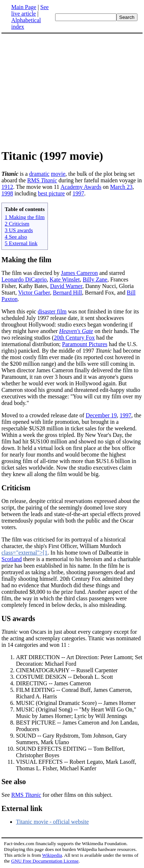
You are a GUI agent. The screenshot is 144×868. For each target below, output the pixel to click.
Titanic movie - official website (52, 822)
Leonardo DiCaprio (24, 279)
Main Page (24, 7)
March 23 (121, 187)
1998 (7, 193)
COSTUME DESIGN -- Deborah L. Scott (65, 677)
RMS (42, 180)
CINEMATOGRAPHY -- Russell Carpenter (67, 670)
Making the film (26, 260)
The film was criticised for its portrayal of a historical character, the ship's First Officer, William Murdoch (64, 543)
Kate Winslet (65, 279)
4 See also (16, 237)
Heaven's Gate (76, 331)
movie (58, 174)
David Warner (66, 286)
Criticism (16, 488)
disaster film (52, 311)
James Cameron (79, 273)
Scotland (12, 559)
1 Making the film (25, 217)
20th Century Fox (74, 338)
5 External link (21, 243)
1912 (7, 187)
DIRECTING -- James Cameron (54, 683)
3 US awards (19, 230)
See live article (30, 10)
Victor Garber (34, 293)
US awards (18, 618)
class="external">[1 (24, 553)
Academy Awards (81, 187)
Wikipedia (52, 855)
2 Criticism (17, 224)
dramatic (39, 174)
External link (22, 808)
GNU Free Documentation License (45, 861)
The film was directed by (31, 273)
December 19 (101, 415)
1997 (78, 193)
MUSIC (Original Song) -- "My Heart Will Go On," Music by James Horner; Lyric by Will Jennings (76, 713)
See (6, 795)
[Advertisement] (62, 91)
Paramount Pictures (85, 344)
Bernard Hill (67, 293)
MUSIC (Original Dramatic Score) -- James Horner (76, 703)
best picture (51, 193)
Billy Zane (95, 279)
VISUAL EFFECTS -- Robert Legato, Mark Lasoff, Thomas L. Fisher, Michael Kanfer (76, 765)
